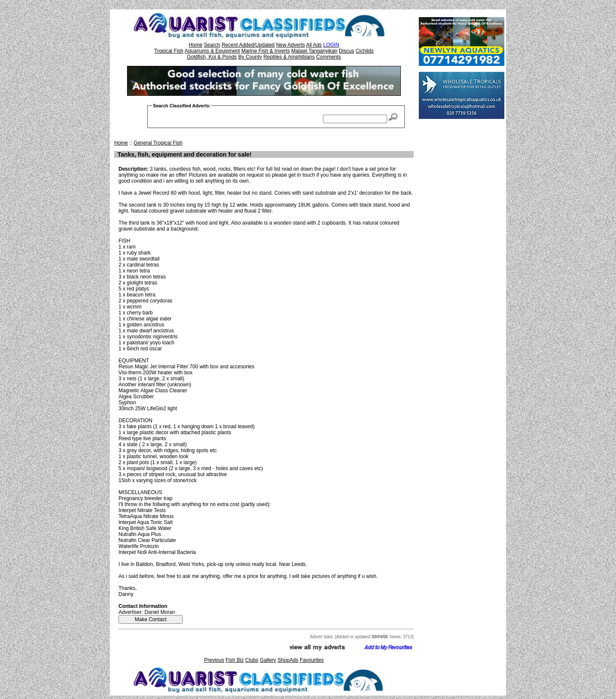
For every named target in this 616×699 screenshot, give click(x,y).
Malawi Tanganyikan (314, 51)
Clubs (252, 660)
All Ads (314, 45)
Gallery (268, 660)
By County (250, 57)
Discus (346, 51)
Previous (214, 660)
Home (195, 45)
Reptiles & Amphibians (289, 57)
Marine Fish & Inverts (265, 51)
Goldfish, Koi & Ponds (212, 57)
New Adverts (290, 45)
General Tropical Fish (158, 143)
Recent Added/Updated (248, 45)
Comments (329, 57)
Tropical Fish (169, 51)
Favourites (312, 660)
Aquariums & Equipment (212, 51)
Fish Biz (235, 660)
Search (212, 45)
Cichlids (364, 51)
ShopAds (288, 660)
